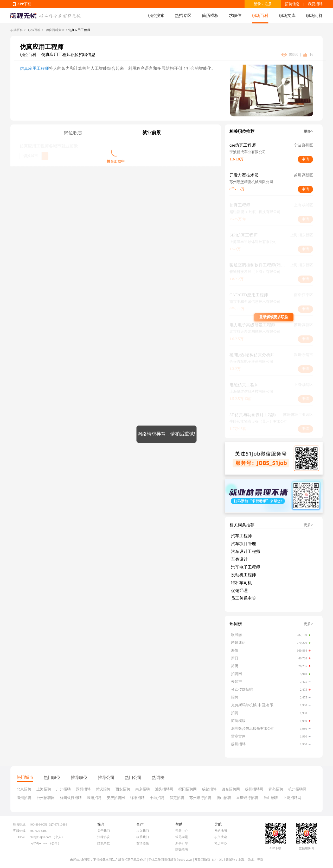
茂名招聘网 (231, 789)
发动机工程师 (244, 575)
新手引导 (182, 843)
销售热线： (21, 825)
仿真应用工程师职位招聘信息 (68, 55)
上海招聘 (44, 789)
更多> (308, 131)
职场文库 (287, 15)
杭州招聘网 (297, 789)
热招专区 (183, 15)
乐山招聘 (271, 798)
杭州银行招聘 (71, 798)
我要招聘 (315, 4)
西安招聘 (123, 789)
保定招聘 (177, 798)
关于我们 (104, 831)
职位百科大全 (55, 30)
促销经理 (239, 591)
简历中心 (221, 843)
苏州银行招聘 (200, 798)
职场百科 (260, 15)
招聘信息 (292, 4)
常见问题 (182, 837)
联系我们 (143, 837)
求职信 (235, 15)
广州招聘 (63, 789)
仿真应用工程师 (34, 68)
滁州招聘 (24, 798)
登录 (257, 4)
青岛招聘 (276, 789)
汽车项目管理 (244, 544)
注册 (268, 4)
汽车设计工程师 (246, 551)
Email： (23, 837)
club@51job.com (40, 837)
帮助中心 (182, 831)
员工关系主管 (244, 598)
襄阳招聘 (94, 798)
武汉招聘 (103, 789)
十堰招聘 (157, 798)
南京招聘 (143, 789)
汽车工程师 (241, 536)
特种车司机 (241, 583)
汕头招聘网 (164, 789)
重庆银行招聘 (247, 798)
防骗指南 (182, 850)
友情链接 (143, 843)
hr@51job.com (39, 843)
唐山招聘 (224, 798)
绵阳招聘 (137, 798)
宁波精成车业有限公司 (248, 152)
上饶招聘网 (292, 798)
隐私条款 (104, 843)
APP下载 (24, 4)
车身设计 (239, 559)
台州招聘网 (46, 798)
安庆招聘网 (116, 798)
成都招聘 (209, 789)
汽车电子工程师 (246, 567)
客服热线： (21, 831)
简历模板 (210, 15)
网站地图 (221, 831)
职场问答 (314, 15)
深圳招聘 (83, 789)
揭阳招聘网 (188, 789)
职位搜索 (156, 15)
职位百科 (34, 30)
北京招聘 (24, 789)
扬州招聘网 (254, 789)
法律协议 (104, 837)
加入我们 (143, 831)
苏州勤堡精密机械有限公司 (251, 182)
